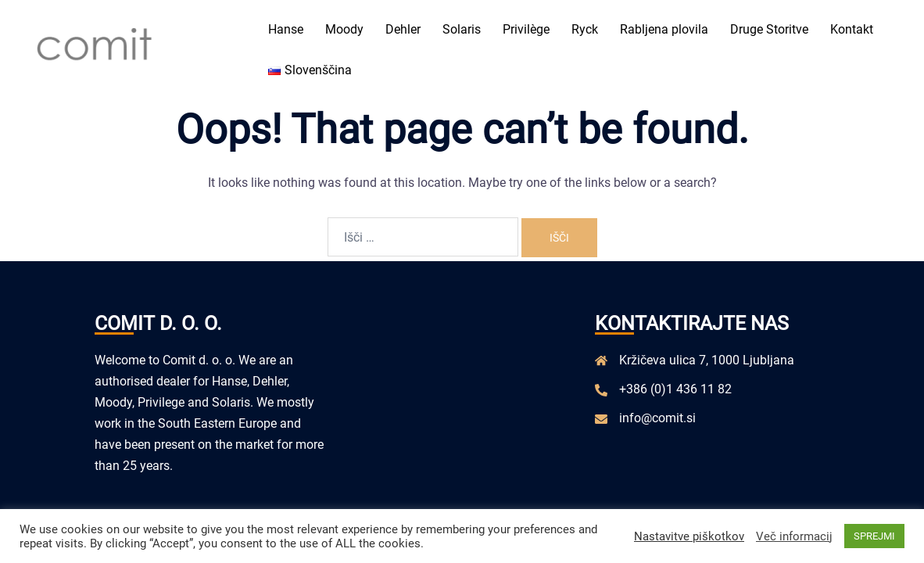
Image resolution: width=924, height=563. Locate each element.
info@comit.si (657, 418)
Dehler (403, 29)
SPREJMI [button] (874, 536)
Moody (344, 29)
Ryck (585, 29)
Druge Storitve (769, 29)
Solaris (462, 29)
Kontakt (852, 29)
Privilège (526, 29)
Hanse (286, 29)
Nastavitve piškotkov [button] (689, 536)
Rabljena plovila (664, 29)
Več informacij (794, 536)
